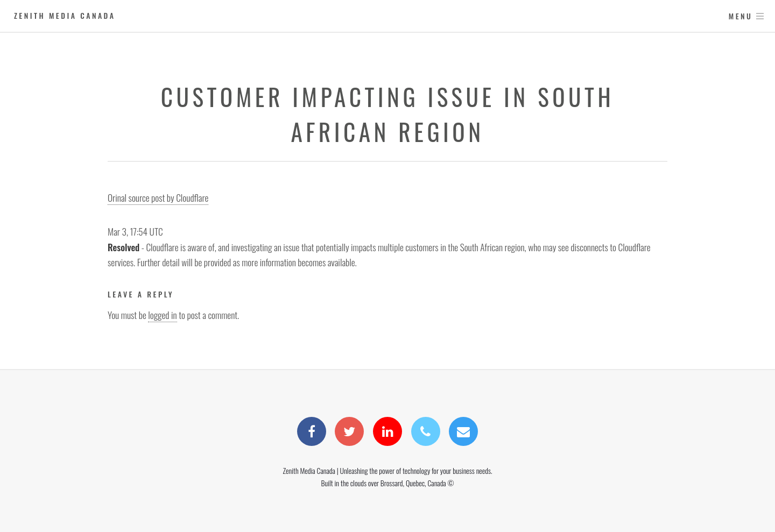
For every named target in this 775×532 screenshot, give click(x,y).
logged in (162, 315)
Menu (741, 16)
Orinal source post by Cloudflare (158, 197)
